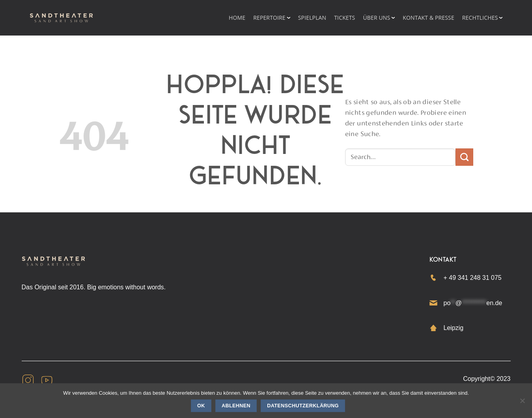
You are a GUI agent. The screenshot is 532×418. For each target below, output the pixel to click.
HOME (237, 18)
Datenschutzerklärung (303, 406)
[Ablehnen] (522, 403)
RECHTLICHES (480, 18)
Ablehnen (236, 406)
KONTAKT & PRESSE (428, 18)
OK (201, 406)
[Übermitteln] (464, 157)
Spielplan (312, 18)
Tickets (344, 18)
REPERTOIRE (269, 18)
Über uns (376, 18)
